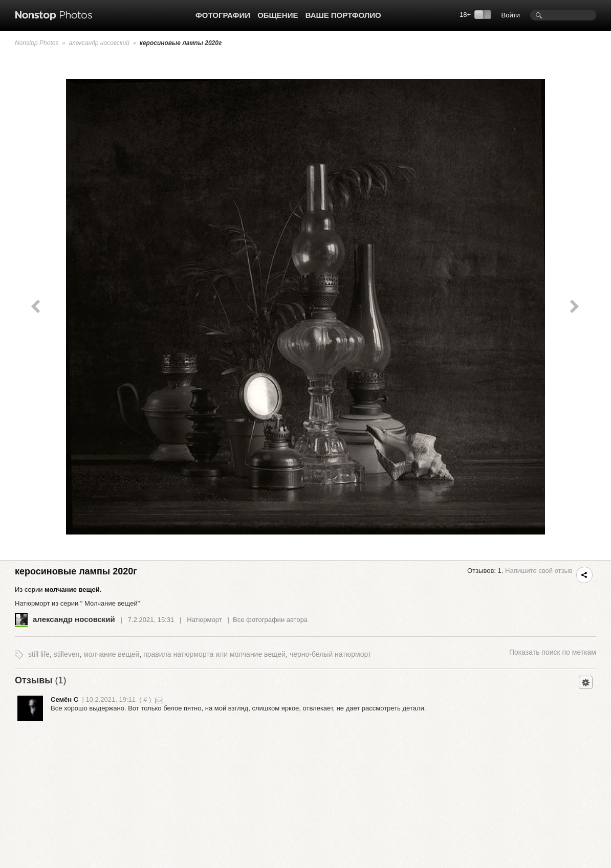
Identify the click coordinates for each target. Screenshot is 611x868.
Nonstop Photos (37, 43)
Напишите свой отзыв (539, 571)
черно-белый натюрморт (330, 654)
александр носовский (99, 43)
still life (39, 654)
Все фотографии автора (270, 620)
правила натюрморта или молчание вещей (214, 654)
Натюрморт (204, 620)
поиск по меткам (553, 652)
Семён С (64, 699)
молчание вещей (111, 654)
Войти (511, 15)
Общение (278, 15)
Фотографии (223, 15)
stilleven (67, 654)
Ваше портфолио (343, 15)
